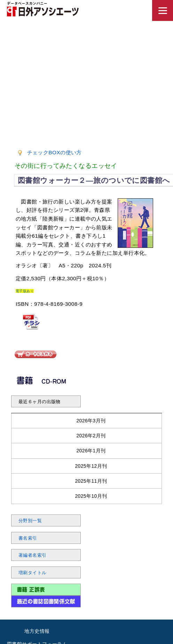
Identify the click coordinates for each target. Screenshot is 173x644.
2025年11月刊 (91, 481)
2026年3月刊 (91, 421)
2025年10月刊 (91, 496)
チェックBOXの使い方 (54, 152)
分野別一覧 (30, 521)
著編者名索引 (33, 555)
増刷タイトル (33, 573)
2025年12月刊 (91, 466)
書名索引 (28, 538)
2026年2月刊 (91, 436)
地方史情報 (37, 631)
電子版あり (25, 291)
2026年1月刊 (91, 451)
